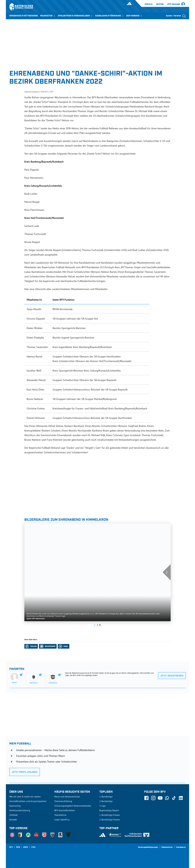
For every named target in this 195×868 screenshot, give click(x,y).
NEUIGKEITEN (48, 16)
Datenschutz (167, 847)
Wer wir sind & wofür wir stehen (25, 797)
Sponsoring (15, 806)
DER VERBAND (134, 16)
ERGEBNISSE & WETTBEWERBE (24, 16)
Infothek (160, 4)
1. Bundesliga (106, 797)
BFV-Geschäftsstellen (65, 810)
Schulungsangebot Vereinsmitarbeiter (73, 806)
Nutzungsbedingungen (148, 847)
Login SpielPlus (62, 819)
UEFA (26, 847)
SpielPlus (149, 4)
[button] (31, 646)
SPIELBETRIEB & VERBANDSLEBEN (75, 16)
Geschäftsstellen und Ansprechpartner (28, 801)
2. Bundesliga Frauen (110, 819)
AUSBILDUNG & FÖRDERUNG (110, 16)
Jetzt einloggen (174, 4)
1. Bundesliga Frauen (110, 815)
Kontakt (13, 819)
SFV (11, 847)
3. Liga (102, 806)
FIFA (33, 847)
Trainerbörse (60, 815)
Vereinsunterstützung (20, 810)
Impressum (181, 847)
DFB (18, 847)
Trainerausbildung (63, 801)
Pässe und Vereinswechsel (67, 797)
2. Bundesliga (106, 801)
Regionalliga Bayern (109, 810)
